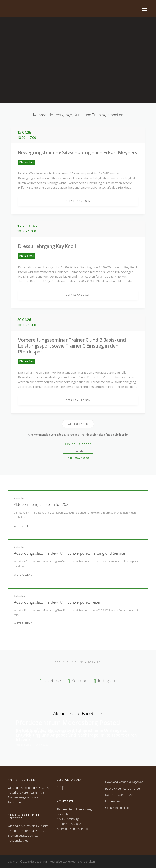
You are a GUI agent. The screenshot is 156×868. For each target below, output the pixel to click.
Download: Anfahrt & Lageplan (124, 782)
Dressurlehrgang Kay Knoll (47, 246)
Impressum (112, 801)
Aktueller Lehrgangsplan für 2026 (42, 504)
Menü (145, 9)
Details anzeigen (78, 201)
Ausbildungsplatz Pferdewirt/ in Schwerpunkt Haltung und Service (69, 553)
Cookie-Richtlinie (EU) (119, 808)
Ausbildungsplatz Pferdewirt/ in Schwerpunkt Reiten (58, 602)
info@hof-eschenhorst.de (73, 829)
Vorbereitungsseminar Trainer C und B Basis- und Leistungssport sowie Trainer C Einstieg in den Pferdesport (72, 346)
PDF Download (78, 458)
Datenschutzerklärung (119, 795)
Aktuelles (19, 498)
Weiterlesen (23, 526)
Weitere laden (78, 424)
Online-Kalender (78, 444)
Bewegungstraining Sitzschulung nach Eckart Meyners (78, 152)
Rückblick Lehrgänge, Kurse (122, 788)
